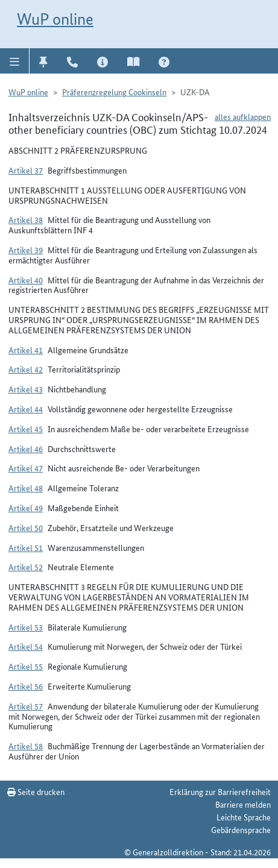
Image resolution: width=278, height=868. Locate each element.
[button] (15, 61)
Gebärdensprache (241, 829)
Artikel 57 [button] (26, 706)
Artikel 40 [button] (26, 280)
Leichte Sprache (244, 817)
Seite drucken (36, 791)
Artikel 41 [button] (26, 350)
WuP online (55, 19)
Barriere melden (243, 804)
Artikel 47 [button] (26, 468)
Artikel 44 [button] (26, 409)
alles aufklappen (243, 116)
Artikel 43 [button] (26, 389)
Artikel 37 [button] (26, 170)
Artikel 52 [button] (26, 567)
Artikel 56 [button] (26, 686)
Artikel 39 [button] (26, 250)
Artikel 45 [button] (26, 429)
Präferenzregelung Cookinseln (114, 92)
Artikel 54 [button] (26, 646)
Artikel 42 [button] (26, 369)
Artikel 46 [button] (26, 448)
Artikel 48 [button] (26, 488)
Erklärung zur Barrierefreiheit (220, 791)
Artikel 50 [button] (26, 527)
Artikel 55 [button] (26, 666)
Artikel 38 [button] (26, 219)
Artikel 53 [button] (26, 627)
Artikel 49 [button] (26, 508)
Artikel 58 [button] (26, 746)
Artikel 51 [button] (26, 547)
